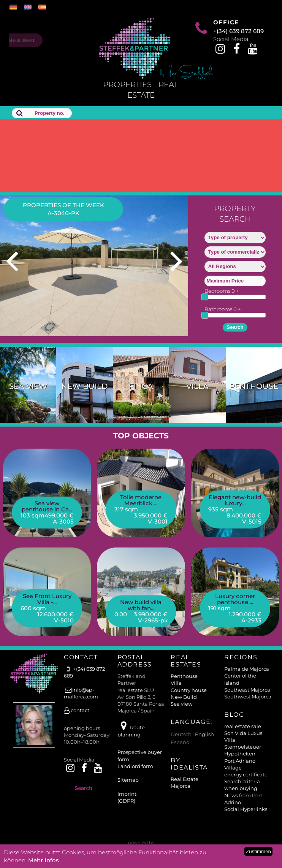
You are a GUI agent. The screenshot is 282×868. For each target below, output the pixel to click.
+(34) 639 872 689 (238, 31)
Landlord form (135, 766)
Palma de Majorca (247, 669)
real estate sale (243, 726)
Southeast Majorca (247, 690)
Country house (189, 690)
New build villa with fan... (141, 605)
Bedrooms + (222, 291)
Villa (197, 386)
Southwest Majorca (248, 697)
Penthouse (254, 386)
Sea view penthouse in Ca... (47, 506)
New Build (85, 386)
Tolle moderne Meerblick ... (141, 500)
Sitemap (128, 780)
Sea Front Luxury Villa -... (47, 599)
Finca (141, 386)
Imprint (127, 794)
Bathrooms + (223, 309)
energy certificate (246, 774)
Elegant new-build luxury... (235, 500)
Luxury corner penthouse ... (235, 599)
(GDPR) (126, 801)
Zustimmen (258, 851)
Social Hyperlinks (246, 809)
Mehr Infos (44, 860)
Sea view (28, 386)
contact (77, 710)
